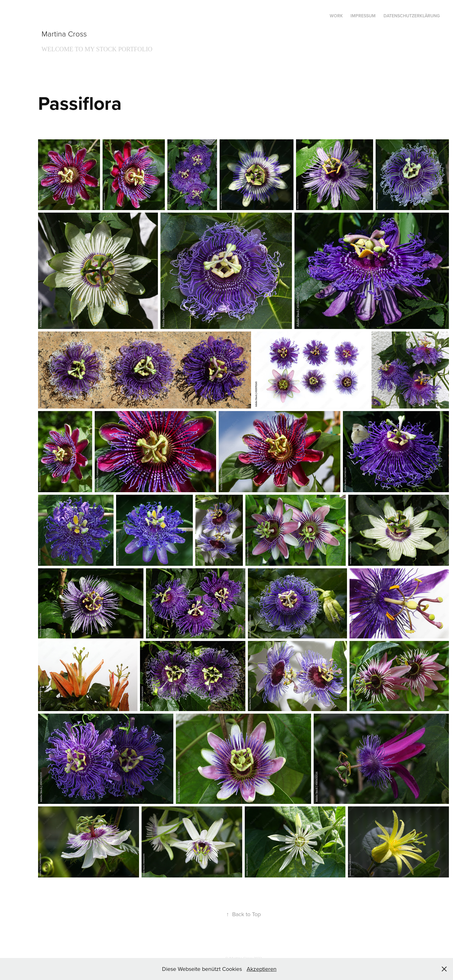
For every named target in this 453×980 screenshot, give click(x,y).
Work (336, 16)
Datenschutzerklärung (412, 16)
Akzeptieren (262, 969)
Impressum (363, 16)
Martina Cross (64, 33)
